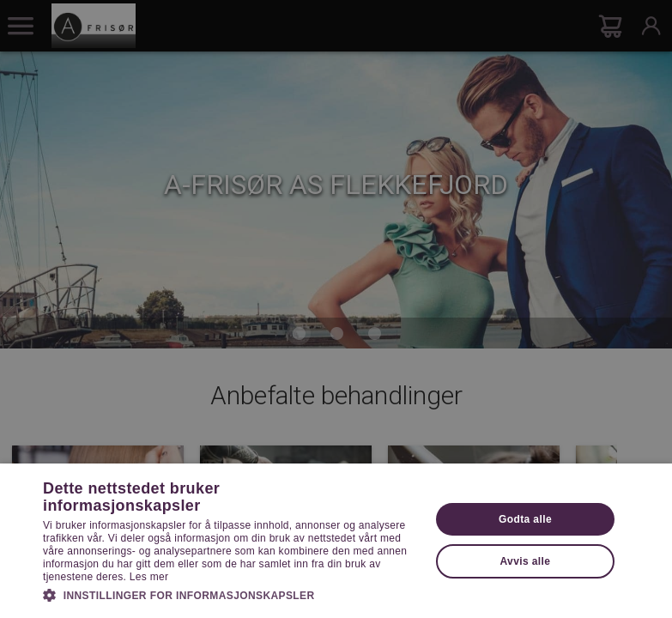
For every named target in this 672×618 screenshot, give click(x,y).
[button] (230, 594)
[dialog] (336, 309)
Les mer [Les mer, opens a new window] (149, 577)
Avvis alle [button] (525, 561)
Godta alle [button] (525, 519)
